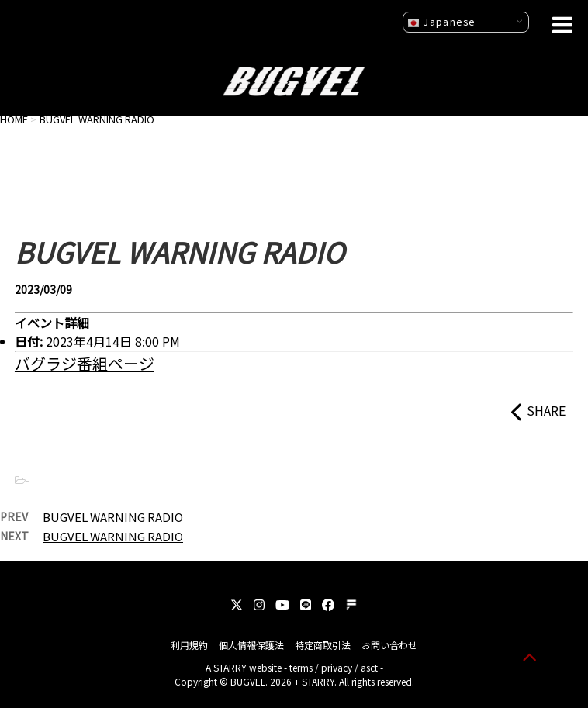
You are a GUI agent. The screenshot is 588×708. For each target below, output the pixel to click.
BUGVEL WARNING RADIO (113, 517)
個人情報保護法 (251, 645)
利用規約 (189, 645)
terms (301, 667)
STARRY (230, 667)
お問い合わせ (389, 645)
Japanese (441, 22)
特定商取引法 (323, 645)
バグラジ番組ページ (85, 363)
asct (369, 667)
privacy (337, 667)
